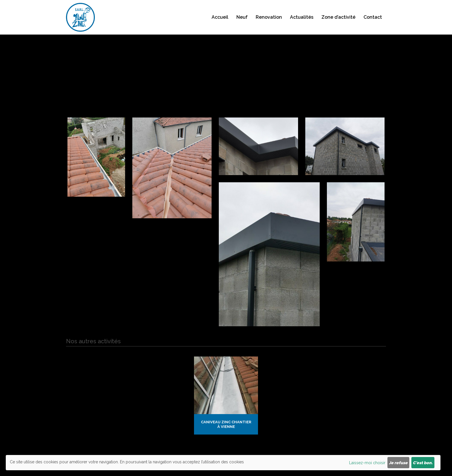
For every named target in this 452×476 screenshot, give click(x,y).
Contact (373, 23)
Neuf (242, 23)
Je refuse (398, 463)
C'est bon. (423, 463)
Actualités (302, 23)
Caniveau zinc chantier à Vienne (226, 424)
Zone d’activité (338, 23)
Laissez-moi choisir (367, 463)
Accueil (220, 23)
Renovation (269, 23)
